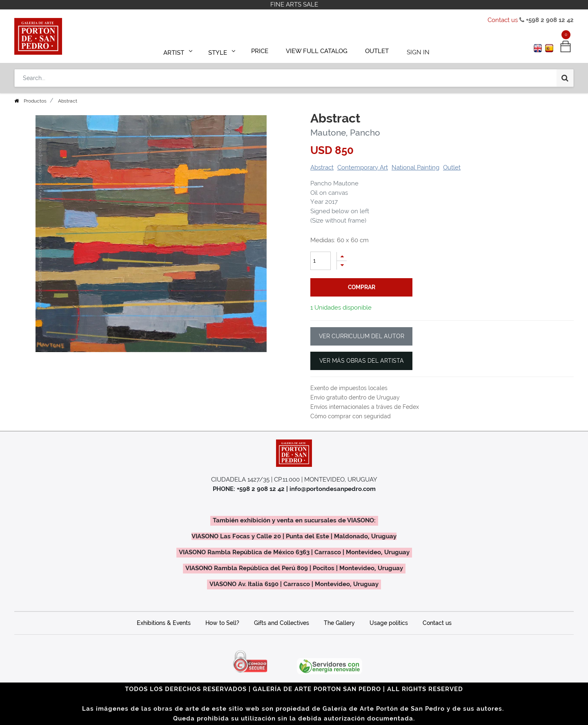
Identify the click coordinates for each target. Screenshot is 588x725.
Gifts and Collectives (282, 623)
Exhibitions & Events (164, 623)
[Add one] (342, 256)
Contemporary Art (363, 167)
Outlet (452, 167)
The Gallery (339, 623)
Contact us (503, 20)
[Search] (565, 74)
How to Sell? (222, 623)
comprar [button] (362, 287)
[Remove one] (342, 265)
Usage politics (389, 623)
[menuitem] (264, 50)
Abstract (322, 167)
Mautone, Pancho (345, 133)
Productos (35, 101)
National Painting (415, 167)
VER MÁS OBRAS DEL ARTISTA (362, 361)
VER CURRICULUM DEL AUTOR (362, 336)
